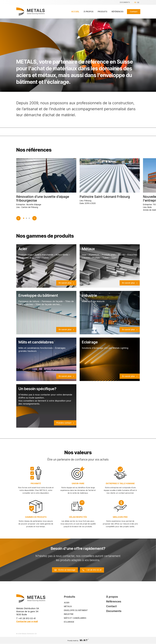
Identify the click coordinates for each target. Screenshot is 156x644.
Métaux (68, 606)
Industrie (69, 614)
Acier (67, 602)
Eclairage (69, 622)
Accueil (75, 12)
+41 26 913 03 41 (94, 570)
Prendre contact (64, 423)
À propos (89, 12)
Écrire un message (66, 570)
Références (117, 12)
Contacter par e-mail (27, 621)
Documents (125, 2)
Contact (134, 12)
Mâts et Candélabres (75, 618)
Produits (102, 12)
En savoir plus (65, 283)
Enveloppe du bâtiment (76, 610)
